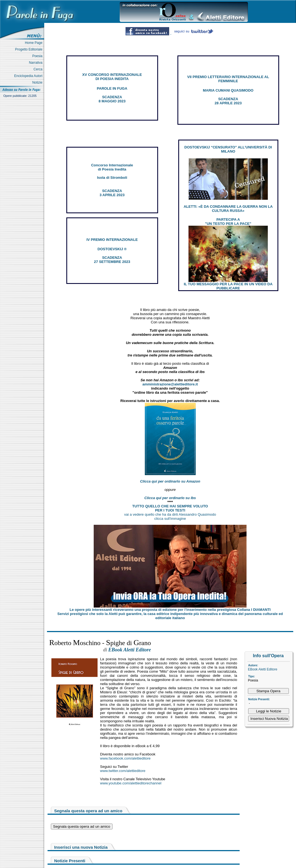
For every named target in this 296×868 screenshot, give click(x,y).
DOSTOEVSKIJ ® (112, 249)
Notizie (38, 82)
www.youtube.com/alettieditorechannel (131, 783)
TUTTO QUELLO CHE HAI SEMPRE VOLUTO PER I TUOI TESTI (170, 508)
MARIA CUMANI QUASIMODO (228, 90)
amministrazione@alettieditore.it (170, 384)
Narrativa (37, 63)
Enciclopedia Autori (29, 76)
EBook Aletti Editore (263, 669)
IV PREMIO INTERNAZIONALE (112, 240)
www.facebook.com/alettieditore (125, 758)
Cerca (39, 69)
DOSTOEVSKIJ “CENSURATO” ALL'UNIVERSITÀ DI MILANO (228, 149)
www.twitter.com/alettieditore (123, 771)
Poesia (38, 56)
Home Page (35, 43)
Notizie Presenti (70, 861)
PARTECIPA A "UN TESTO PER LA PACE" (228, 222)
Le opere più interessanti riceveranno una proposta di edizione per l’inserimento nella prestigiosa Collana (170, 610)
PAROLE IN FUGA (112, 88)
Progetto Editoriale (30, 49)
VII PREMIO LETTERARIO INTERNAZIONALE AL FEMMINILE (228, 79)
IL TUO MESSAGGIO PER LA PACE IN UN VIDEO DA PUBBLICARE (228, 286)
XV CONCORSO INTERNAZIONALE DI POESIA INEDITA (112, 77)
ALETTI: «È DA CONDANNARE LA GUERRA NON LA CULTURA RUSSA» (228, 209)
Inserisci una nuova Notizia (81, 847)
